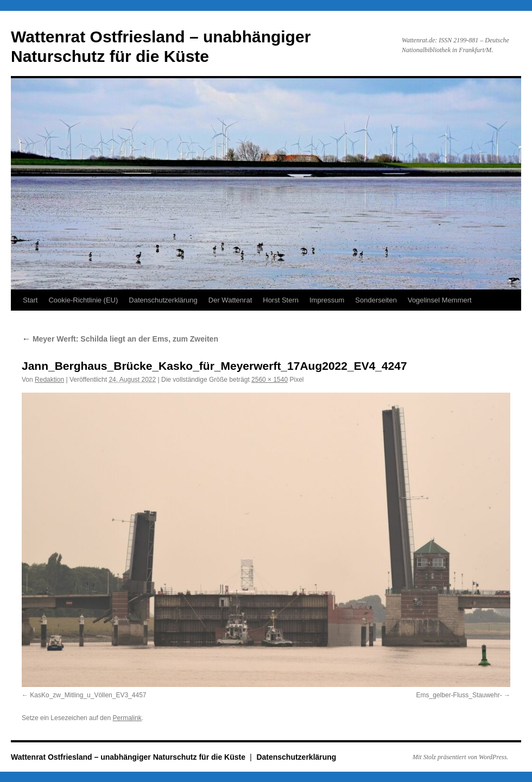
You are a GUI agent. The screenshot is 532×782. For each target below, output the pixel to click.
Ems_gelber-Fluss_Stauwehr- (459, 695)
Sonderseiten (376, 300)
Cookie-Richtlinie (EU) (83, 300)
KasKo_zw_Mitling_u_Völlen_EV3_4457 (88, 695)
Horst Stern (281, 300)
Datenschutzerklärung (163, 300)
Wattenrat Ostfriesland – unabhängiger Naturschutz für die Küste (129, 757)
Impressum (327, 300)
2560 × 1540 (270, 380)
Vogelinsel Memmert (440, 300)
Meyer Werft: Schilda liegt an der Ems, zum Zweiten (120, 339)
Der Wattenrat (230, 300)
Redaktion (49, 380)
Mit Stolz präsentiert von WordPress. (460, 757)
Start (30, 300)
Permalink (127, 718)
